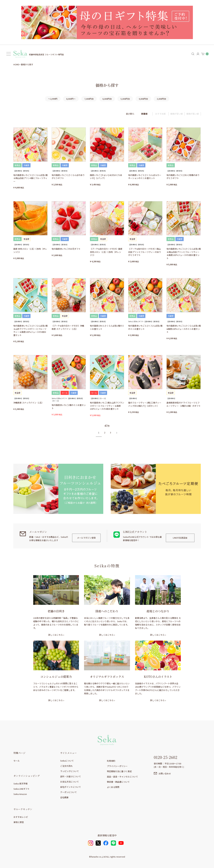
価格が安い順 (177, 114)
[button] (116, 433)
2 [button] (105, 432)
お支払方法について (70, 782)
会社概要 (64, 797)
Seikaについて (67, 761)
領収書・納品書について (118, 782)
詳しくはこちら (56, 635)
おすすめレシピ (21, 817)
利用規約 (111, 761)
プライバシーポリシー (117, 766)
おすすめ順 (160, 114)
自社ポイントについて (71, 787)
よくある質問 (113, 787)
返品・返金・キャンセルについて (122, 777)
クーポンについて (68, 792)
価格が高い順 (193, 114)
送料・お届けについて (71, 776)
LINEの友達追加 (180, 538)
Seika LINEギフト (22, 789)
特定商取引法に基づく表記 (119, 771)
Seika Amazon (20, 794)
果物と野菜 (19, 822)
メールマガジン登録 (86, 538)
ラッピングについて (70, 771)
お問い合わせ (165, 774)
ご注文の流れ (66, 766)
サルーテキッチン (23, 809)
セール (17, 761)
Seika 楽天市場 (20, 784)
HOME (16, 64)
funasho (95, 857)
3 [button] (110, 432)
